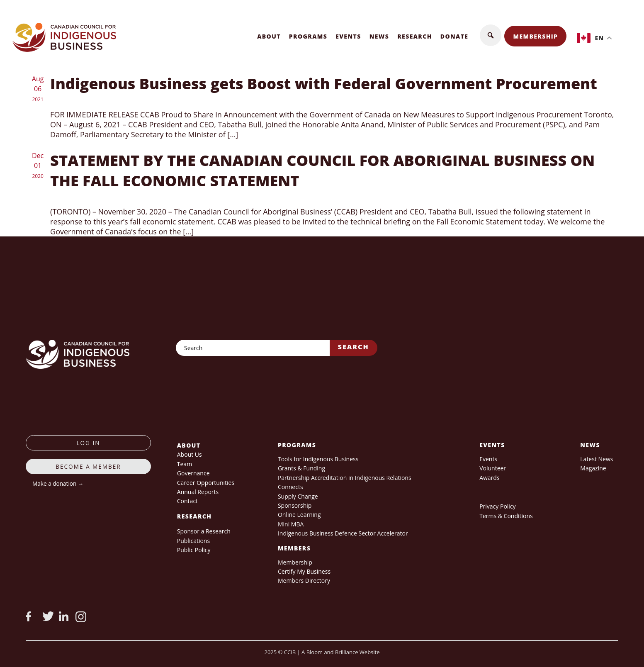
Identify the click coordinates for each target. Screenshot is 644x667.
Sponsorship (295, 505)
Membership (535, 36)
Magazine (593, 468)
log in (88, 443)
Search (354, 347)
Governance (193, 473)
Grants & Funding (301, 468)
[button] (491, 35)
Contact (187, 501)
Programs (308, 36)
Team (185, 464)
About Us (190, 454)
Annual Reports (198, 492)
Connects (290, 487)
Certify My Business (304, 571)
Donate (454, 36)
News (379, 36)
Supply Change (298, 496)
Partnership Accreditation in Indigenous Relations (345, 478)
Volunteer (493, 468)
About (269, 36)
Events (348, 36)
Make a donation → (58, 483)
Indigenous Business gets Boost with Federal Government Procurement (324, 84)
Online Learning (299, 515)
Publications (193, 541)
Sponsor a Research (204, 531)
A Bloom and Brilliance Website (340, 652)
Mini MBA (291, 524)
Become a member (88, 466)
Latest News (597, 459)
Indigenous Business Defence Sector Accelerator (343, 533)
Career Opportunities (206, 483)
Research (415, 36)
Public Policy (194, 550)
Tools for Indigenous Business (318, 459)
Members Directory (304, 581)
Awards (489, 478)
